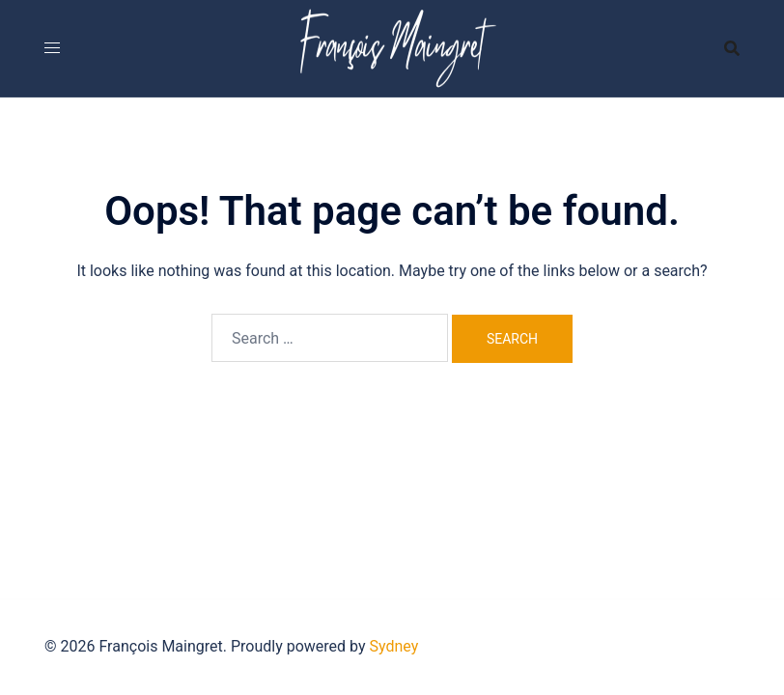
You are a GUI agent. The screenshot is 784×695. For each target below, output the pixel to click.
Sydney (394, 646)
